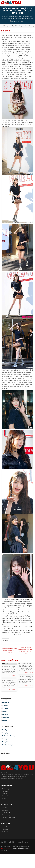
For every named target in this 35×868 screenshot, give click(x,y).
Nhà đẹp (5, 705)
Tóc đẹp (5, 730)
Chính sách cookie (22, 842)
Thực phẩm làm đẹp (9, 736)
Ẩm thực (5, 708)
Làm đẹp (12, 26)
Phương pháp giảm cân (10, 745)
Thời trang (5, 702)
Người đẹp (6, 717)
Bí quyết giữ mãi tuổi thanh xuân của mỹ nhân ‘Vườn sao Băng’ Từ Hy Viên (25, 651)
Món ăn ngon (7, 815)
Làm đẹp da (6, 739)
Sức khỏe (5, 714)
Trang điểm (6, 742)
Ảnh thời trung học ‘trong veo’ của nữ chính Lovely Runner (10, 651)
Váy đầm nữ (6, 808)
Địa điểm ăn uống (8, 817)
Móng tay (5, 733)
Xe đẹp (4, 711)
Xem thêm (12, 675)
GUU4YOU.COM (6, 848)
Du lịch (4, 720)
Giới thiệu (4, 842)
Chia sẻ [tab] (6, 640)
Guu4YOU (3, 26)
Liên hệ (11, 842)
